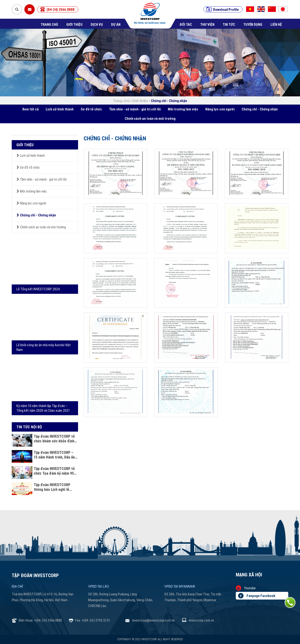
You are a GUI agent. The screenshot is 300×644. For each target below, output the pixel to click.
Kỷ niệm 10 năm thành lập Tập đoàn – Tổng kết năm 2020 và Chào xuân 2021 (43, 408)
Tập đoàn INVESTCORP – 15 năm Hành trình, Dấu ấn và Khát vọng (54, 455)
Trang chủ (49, 24)
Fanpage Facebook (257, 596)
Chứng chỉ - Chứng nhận (169, 101)
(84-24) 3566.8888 (61, 9)
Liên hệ (276, 24)
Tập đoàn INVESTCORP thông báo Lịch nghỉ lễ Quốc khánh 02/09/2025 (52, 487)
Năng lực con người (220, 109)
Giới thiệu (74, 24)
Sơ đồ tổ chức (91, 109)
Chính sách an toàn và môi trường (150, 118)
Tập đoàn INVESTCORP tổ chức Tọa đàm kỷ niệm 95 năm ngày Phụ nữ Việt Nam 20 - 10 (55, 471)
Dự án (116, 24)
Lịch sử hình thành (60, 109)
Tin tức (229, 24)
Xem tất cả (30, 109)
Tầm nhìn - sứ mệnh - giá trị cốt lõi (135, 109)
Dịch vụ (97, 24)
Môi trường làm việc (183, 109)
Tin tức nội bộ (29, 427)
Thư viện (207, 24)
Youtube (246, 588)
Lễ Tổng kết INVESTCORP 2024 (38, 289)
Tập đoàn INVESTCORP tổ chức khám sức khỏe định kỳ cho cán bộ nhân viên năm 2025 (54, 439)
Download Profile (226, 9)
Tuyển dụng (253, 24)
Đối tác (186, 24)
